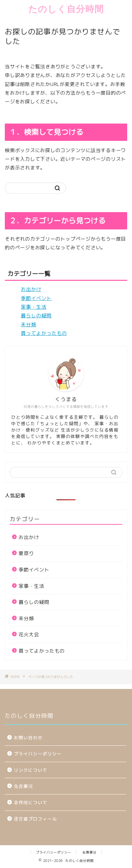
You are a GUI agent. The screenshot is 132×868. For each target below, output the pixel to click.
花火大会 (29, 635)
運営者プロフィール (35, 819)
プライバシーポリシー (40, 754)
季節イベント (36, 298)
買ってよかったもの (44, 333)
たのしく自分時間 (66, 9)
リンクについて (31, 770)
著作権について (31, 802)
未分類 (29, 325)
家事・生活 (34, 307)
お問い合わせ (28, 738)
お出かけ (31, 289)
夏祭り (26, 553)
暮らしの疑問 (36, 316)
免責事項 (23, 786)
